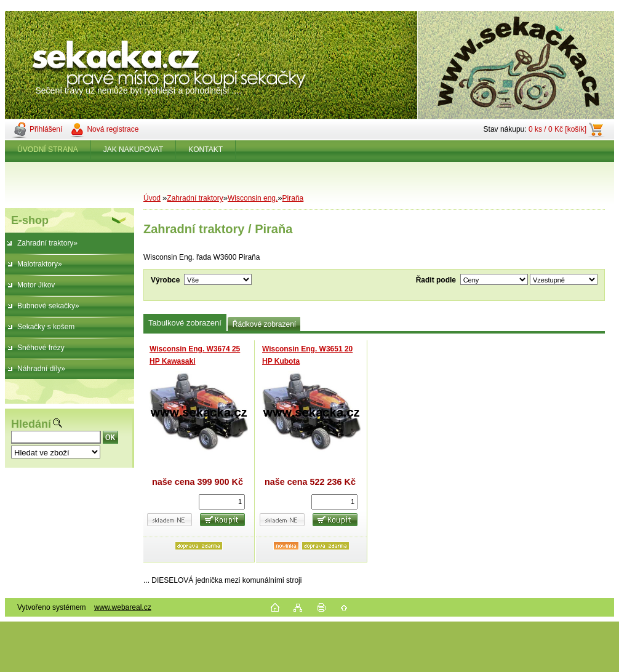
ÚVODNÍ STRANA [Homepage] (48, 150)
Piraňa (293, 198)
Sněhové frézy (41, 348)
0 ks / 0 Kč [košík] (557, 129)
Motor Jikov (36, 285)
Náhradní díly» (41, 369)
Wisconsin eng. (253, 198)
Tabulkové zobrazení (185, 323)
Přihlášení (46, 129)
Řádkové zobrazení (264, 324)
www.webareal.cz (123, 607)
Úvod (152, 198)
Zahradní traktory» (47, 243)
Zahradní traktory (195, 198)
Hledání (31, 424)
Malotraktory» (40, 264)
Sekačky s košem (46, 327)
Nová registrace (113, 129)
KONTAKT (206, 150)
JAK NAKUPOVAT (134, 150)
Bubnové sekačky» (48, 306)
